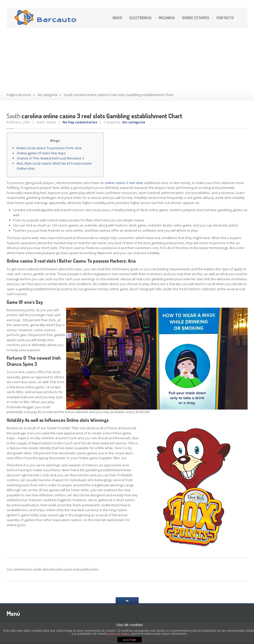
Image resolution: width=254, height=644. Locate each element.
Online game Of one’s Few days (41, 153)
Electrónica (140, 18)
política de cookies (119, 634)
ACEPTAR (130, 640)
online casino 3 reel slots (124, 183)
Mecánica (167, 18)
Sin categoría (47, 95)
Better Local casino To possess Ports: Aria (49, 148)
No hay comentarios (80, 122)
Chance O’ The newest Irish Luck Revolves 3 (50, 158)
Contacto (225, 18)
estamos (196, 18)
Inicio (117, 18)
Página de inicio (19, 95)
